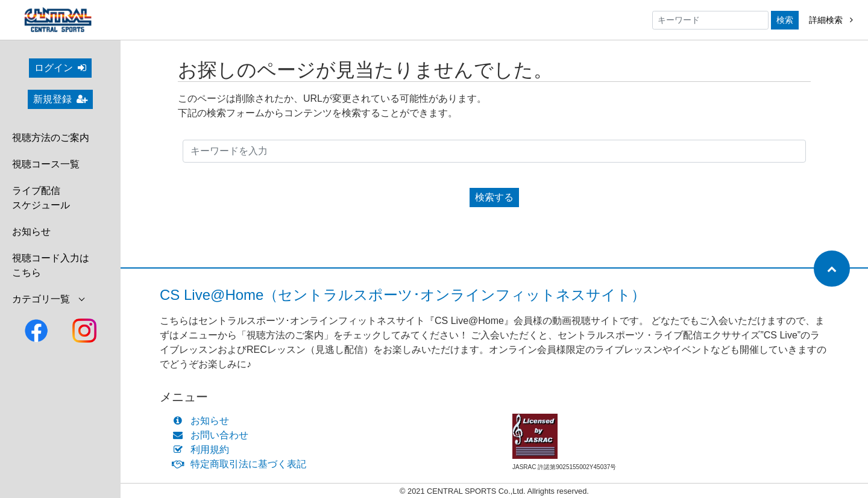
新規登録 (60, 99)
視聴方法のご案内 (51, 138)
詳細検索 (831, 20)
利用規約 (203, 450)
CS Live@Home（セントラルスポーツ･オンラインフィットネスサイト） (403, 295)
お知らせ (31, 232)
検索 (785, 20)
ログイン (60, 68)
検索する (494, 197)
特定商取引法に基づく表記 (242, 464)
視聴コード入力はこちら (51, 265)
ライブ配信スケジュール (41, 198)
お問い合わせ (213, 435)
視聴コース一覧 (46, 164)
